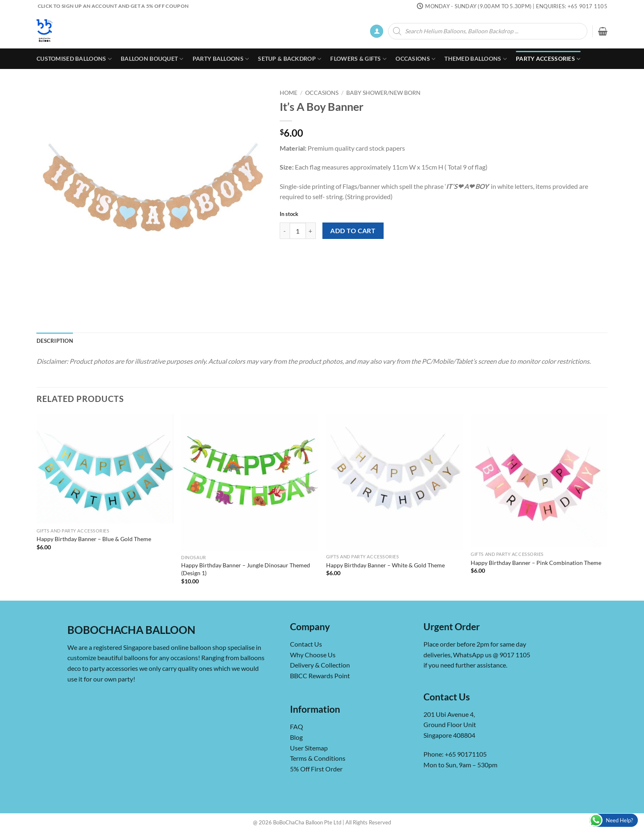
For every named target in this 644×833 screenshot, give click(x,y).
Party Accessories (548, 59)
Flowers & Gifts (358, 59)
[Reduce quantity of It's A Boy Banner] (285, 231)
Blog (296, 737)
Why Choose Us (313, 655)
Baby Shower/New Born (383, 93)
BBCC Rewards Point (320, 676)
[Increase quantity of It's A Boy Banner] (311, 231)
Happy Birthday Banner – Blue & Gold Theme (94, 539)
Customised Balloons (74, 59)
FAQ (297, 726)
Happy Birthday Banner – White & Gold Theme (385, 565)
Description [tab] (55, 341)
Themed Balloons (476, 59)
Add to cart (353, 231)
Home (289, 93)
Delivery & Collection (320, 665)
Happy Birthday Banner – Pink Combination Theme (536, 563)
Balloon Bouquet (152, 59)
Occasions (415, 59)
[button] (377, 31)
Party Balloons (221, 59)
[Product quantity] (298, 231)
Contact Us (306, 644)
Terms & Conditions (318, 758)
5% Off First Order (316, 769)
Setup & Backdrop (290, 59)
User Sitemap (309, 748)
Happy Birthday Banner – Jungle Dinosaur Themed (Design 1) (246, 569)
